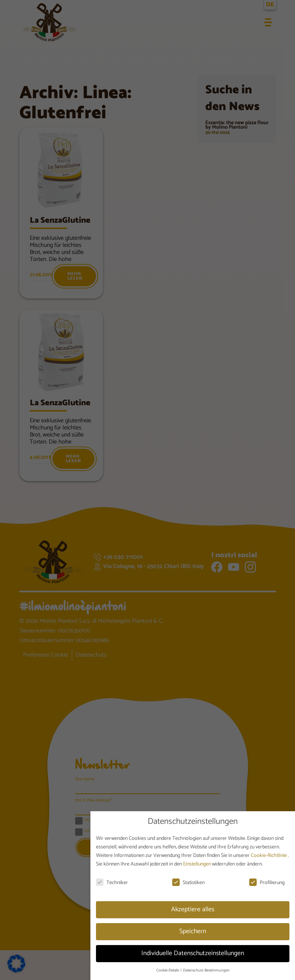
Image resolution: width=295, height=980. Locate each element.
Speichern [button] (193, 931)
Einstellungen (198, 864)
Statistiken (188, 883)
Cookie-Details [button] (168, 970)
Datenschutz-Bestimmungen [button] (206, 970)
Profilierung (267, 883)
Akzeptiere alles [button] (193, 909)
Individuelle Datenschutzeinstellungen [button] (193, 953)
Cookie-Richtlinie (269, 856)
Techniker (112, 883)
